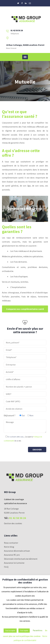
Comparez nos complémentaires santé (25, 309)
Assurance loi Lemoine (14, 563)
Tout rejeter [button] (24, 631)
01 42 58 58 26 (18, 518)
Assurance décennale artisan (17, 551)
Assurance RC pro (12, 555)
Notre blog (9, 547)
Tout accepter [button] (10, 631)
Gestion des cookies (13, 523)
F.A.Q (6, 567)
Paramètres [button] (38, 630)
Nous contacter (11, 543)
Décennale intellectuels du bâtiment (21, 559)
